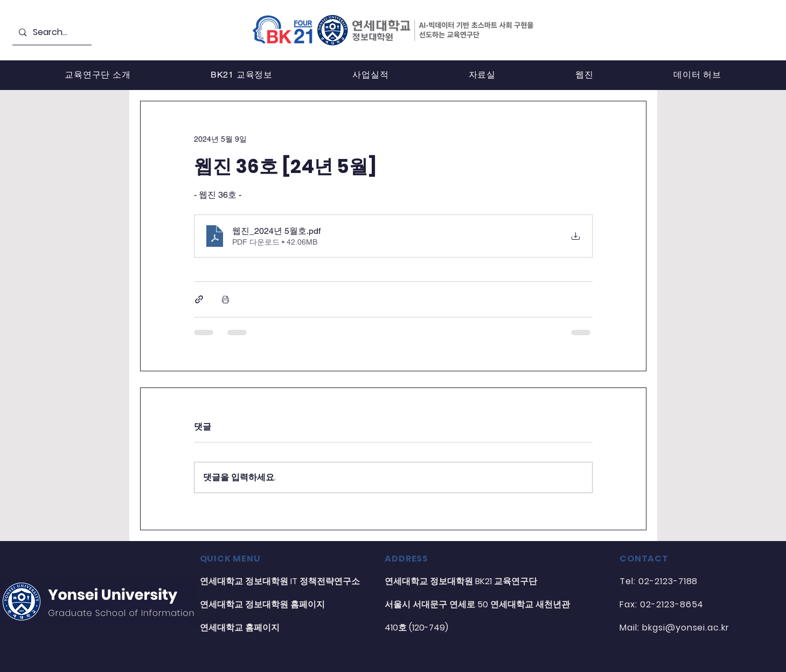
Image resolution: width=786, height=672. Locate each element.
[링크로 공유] (199, 299)
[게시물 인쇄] (225, 299)
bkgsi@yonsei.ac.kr (686, 628)
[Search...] (51, 33)
